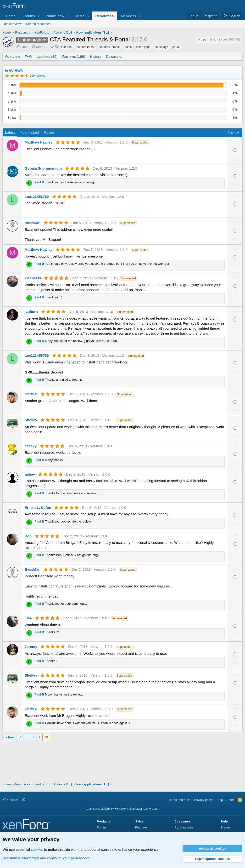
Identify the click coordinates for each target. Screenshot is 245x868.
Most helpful (29, 132)
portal (176, 47)
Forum (101, 827)
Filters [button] (232, 133)
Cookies (11, 800)
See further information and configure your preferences (46, 858)
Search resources (38, 24)
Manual (226, 827)
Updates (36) (47, 56)
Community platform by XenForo (122, 809)
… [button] (27, 737)
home (128, 47)
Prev (11, 737)
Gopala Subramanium (43, 168)
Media (80, 16)
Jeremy (31, 647)
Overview (13, 56)
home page (143, 47)
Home (11, 16)
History (96, 56)
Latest (10, 132)
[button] (39, 16)
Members (128, 16)
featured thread (86, 47)
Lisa (28, 618)
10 (46, 737)
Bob (28, 536)
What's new (55, 16)
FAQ (28, 56)
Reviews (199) (74, 56)
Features (141, 827)
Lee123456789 (37, 197)
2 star (12, 109)
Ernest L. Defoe (38, 508)
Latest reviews (12, 24)
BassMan (33, 223)
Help (220, 800)
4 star (12, 93)
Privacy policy (203, 800)
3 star (12, 101)
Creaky (31, 446)
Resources (104, 16)
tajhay (30, 474)
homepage (161, 47)
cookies (37, 849)
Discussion (115, 56)
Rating (49, 132)
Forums (29, 16)
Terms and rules (179, 800)
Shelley (31, 420)
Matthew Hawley (39, 142)
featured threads (110, 47)
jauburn (31, 312)
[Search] (232, 16)
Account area (184, 827)
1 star (12, 118)
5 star (12, 85)
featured (66, 47)
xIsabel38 (33, 278)
